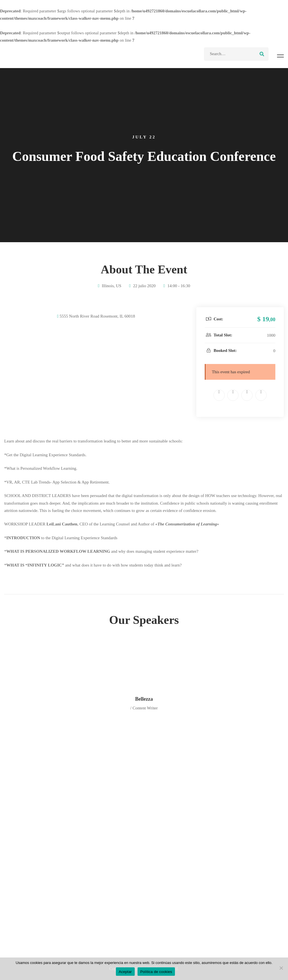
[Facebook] (219, 395)
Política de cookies (156, 972)
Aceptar (125, 972)
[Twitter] (233, 395)
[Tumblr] (261, 395)
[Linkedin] (247, 395)
